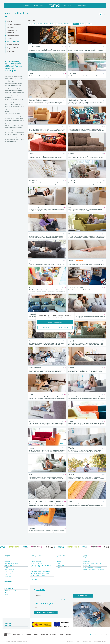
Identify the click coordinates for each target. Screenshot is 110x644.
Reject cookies (64, 327)
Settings (46, 327)
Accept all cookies (55, 322)
